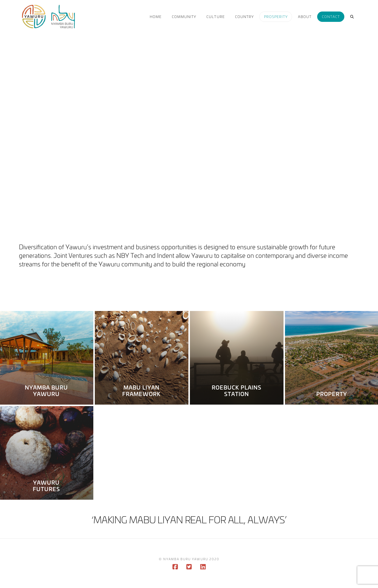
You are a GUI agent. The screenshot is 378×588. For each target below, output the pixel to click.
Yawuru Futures (46, 486)
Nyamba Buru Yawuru (47, 390)
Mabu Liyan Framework (141, 390)
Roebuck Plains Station (237, 390)
